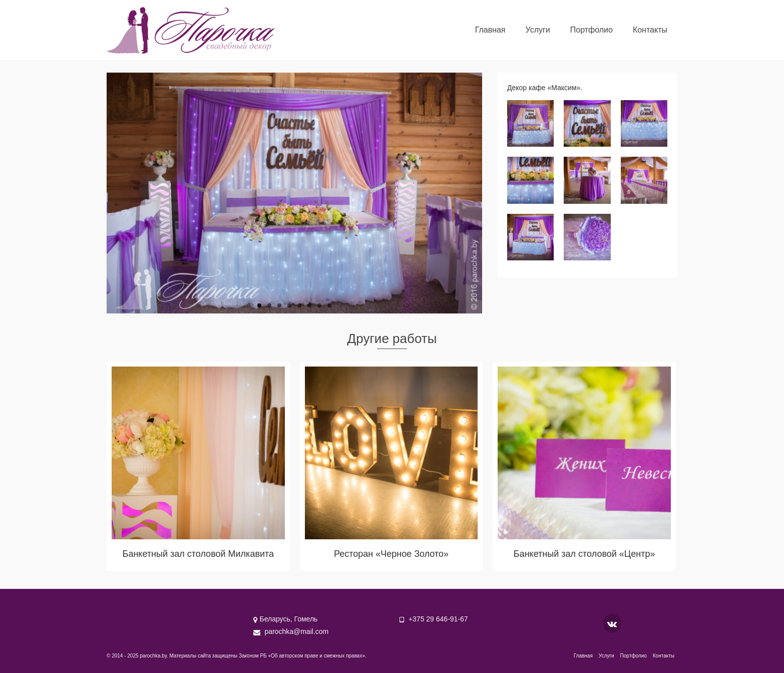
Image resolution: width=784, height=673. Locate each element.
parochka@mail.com (291, 631)
